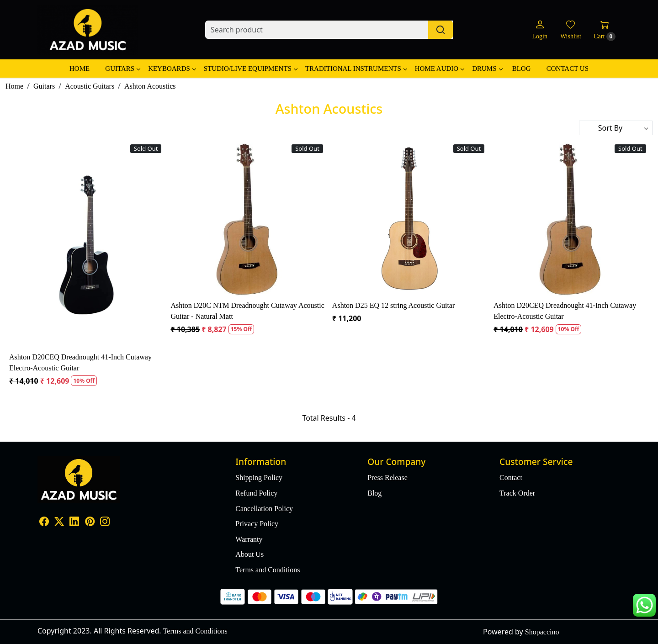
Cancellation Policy (264, 509)
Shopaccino (542, 632)
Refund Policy (256, 493)
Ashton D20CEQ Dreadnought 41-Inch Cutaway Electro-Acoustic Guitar (80, 362)
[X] (59, 522)
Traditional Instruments (356, 69)
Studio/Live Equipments (250, 69)
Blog (522, 69)
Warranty (249, 539)
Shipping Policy (259, 478)
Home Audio (439, 69)
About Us (249, 554)
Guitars (122, 69)
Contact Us (568, 69)
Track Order (517, 493)
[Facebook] (44, 522)
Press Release (387, 478)
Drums (487, 69)
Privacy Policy (257, 524)
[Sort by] (616, 128)
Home (80, 69)
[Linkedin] (74, 522)
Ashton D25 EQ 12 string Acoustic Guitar (393, 305)
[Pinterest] (90, 522)
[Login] (539, 30)
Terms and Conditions (268, 570)
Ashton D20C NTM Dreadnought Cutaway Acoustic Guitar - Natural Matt (247, 311)
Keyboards (172, 69)
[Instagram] (105, 522)
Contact (511, 478)
